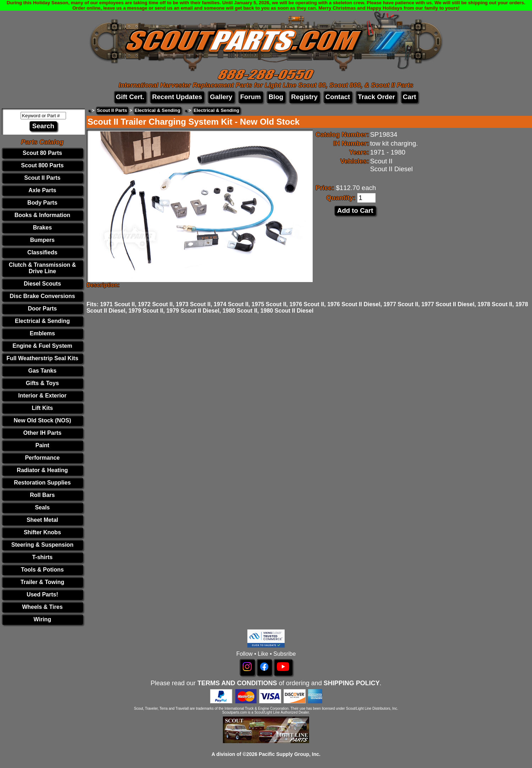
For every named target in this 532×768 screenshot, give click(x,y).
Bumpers (42, 240)
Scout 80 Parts (42, 153)
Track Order (376, 97)
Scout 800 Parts (42, 165)
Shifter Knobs (42, 532)
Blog (276, 97)
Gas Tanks (42, 371)
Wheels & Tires (42, 607)
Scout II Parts (42, 178)
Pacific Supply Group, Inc (289, 754)
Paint (42, 445)
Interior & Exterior (42, 396)
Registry (304, 97)
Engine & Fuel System (42, 346)
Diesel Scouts (42, 284)
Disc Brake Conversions (42, 296)
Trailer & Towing (42, 582)
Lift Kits (43, 408)
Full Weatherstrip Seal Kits (42, 358)
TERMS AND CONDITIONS (237, 683)
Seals (42, 507)
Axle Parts (42, 190)
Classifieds (42, 252)
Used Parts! (42, 594)
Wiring (43, 619)
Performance (42, 458)
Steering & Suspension (42, 545)
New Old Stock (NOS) (42, 420)
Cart (409, 97)
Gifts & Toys (42, 383)
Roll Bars (42, 495)
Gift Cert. (130, 97)
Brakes (42, 228)
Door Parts (42, 309)
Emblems (42, 333)
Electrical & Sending (42, 321)
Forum (251, 97)
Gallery (221, 97)
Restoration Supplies (42, 483)
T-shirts (42, 557)
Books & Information (42, 215)
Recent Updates (177, 97)
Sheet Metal (42, 520)
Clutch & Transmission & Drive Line (42, 268)
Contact (338, 97)
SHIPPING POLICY (352, 683)
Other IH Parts (43, 433)
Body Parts (42, 203)
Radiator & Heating (42, 470)
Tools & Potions (42, 570)
